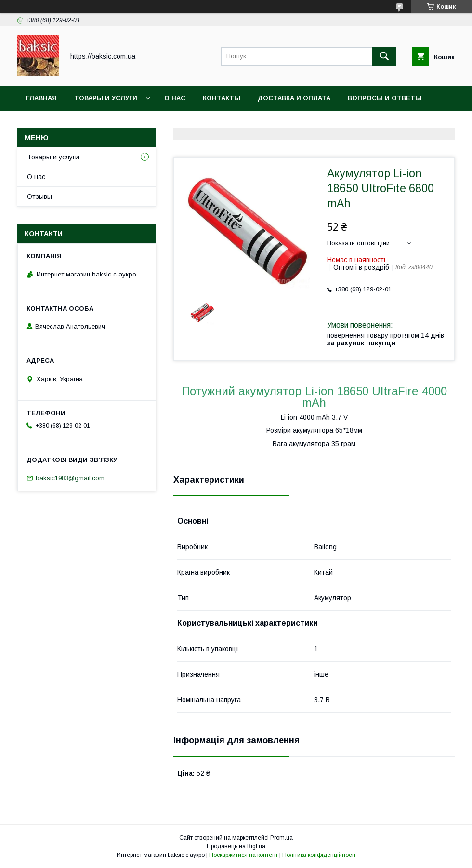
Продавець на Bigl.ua (236, 846)
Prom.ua (282, 838)
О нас (175, 98)
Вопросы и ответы (385, 98)
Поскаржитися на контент (243, 855)
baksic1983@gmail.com (70, 478)
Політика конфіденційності (319, 855)
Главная (41, 98)
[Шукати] (384, 56)
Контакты (222, 98)
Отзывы (39, 197)
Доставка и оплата (294, 98)
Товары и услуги (106, 98)
